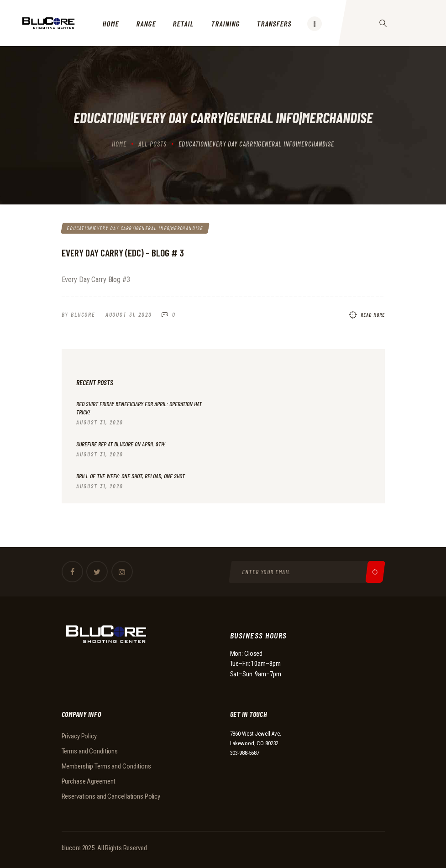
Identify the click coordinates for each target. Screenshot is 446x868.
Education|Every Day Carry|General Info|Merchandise (135, 228)
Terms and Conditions (90, 752)
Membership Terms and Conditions (106, 767)
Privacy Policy (79, 737)
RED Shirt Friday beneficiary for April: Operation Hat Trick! (139, 408)
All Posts (152, 144)
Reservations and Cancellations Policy (111, 797)
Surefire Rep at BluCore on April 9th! (121, 444)
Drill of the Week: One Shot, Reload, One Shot (131, 476)
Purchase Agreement (89, 782)
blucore (71, 848)
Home (119, 144)
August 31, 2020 (129, 315)
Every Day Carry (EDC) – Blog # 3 (123, 253)
